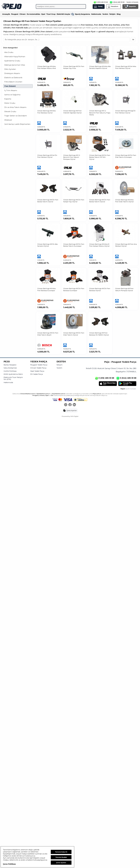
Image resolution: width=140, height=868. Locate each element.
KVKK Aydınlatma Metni (13, 374)
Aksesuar (8, 120)
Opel (43, 14)
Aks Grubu (9, 52)
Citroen (23, 14)
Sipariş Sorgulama (81, 14)
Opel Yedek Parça (37, 371)
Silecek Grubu (10, 111)
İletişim (112, 14)
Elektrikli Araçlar (64, 14)
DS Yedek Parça (37, 374)
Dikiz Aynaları (10, 69)
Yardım (105, 14)
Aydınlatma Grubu (12, 61)
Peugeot (15, 14)
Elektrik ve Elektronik (13, 78)
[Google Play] (127, 384)
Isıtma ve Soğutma (12, 95)
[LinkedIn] (74, 405)
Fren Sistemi (10, 86)
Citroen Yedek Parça (38, 368)
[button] (70, 410)
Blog (119, 14)
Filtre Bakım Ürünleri (13, 82)
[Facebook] (70, 405)
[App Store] (108, 384)
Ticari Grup (51, 14)
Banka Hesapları (10, 365)
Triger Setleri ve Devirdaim (16, 116)
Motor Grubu (10, 103)
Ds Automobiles (33, 14)
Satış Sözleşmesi (10, 368)
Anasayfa (6, 14)
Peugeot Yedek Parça (39, 365)
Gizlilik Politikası (10, 371)
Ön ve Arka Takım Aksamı (15, 107)
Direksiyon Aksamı (12, 73)
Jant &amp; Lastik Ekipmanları (17, 124)
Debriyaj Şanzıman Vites (15, 65)
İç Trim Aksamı (11, 90)
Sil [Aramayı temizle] (133, 40)
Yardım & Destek (132, 2)
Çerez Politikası (9, 864)
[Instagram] (66, 405)
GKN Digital (74, 416)
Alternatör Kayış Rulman (15, 56)
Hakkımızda (96, 14)
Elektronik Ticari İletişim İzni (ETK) (13, 378)
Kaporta (8, 99)
